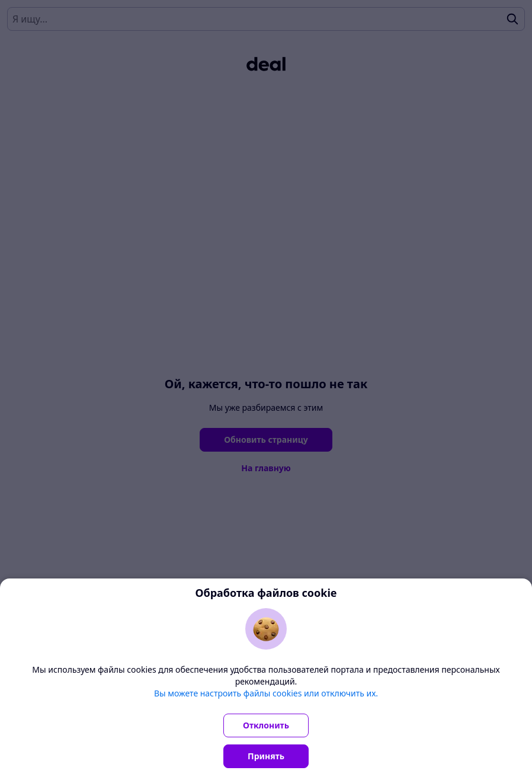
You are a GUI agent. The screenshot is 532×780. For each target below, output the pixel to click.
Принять (266, 756)
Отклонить (266, 725)
